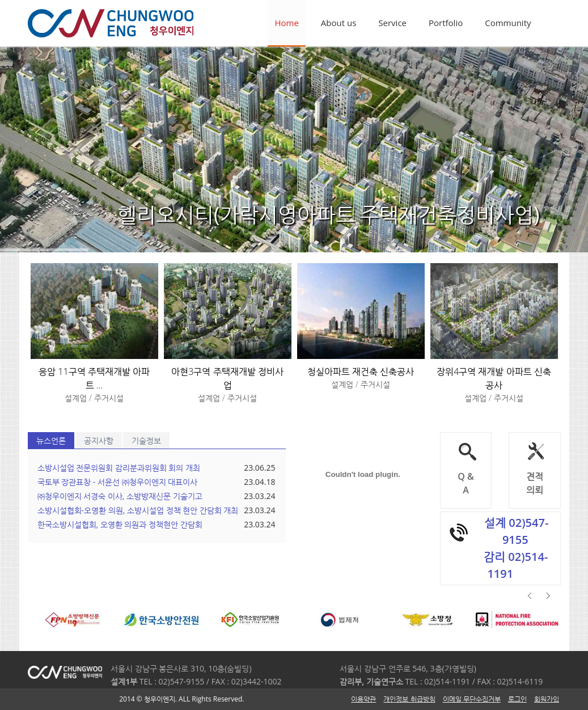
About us (339, 23)
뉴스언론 (51, 440)
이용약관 (363, 699)
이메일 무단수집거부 (472, 699)
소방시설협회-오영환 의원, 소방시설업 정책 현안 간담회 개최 (138, 510)
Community (508, 23)
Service (392, 23)
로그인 (517, 699)
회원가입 (547, 699)
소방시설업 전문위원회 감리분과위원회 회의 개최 (119, 468)
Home (286, 23)
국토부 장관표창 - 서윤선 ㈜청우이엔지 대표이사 (118, 482)
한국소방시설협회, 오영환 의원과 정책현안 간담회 (120, 524)
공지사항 (99, 440)
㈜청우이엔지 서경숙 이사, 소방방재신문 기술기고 (120, 496)
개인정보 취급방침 (409, 699)
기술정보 (146, 440)
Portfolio (446, 23)
